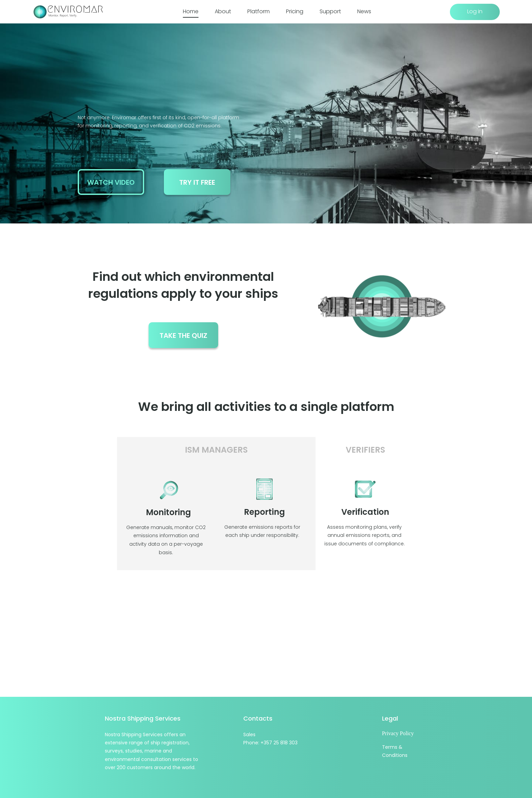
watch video (111, 182)
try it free (197, 182)
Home (191, 12)
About (223, 12)
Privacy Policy (398, 733)
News (364, 12)
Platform (259, 12)
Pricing (295, 12)
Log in (475, 11)
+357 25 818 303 (279, 743)
